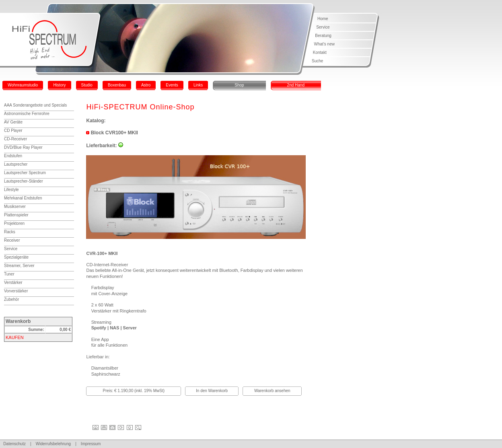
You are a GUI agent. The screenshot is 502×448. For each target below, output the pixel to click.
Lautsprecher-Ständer (24, 181)
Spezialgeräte (16, 257)
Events (172, 85)
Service (323, 27)
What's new (324, 44)
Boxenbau (117, 85)
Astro (146, 85)
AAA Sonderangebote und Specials (35, 105)
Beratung (323, 36)
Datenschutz (14, 444)
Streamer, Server (19, 266)
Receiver (12, 240)
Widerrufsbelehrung (53, 444)
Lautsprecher (16, 164)
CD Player (13, 130)
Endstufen (13, 156)
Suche (317, 61)
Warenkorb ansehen (272, 391)
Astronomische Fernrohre (27, 114)
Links (198, 85)
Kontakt (320, 52)
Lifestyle (11, 190)
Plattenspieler (16, 215)
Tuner (9, 274)
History (59, 85)
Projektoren (14, 223)
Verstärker (13, 283)
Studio (87, 85)
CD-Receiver (15, 139)
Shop (239, 85)
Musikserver (15, 207)
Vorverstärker (16, 291)
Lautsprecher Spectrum (25, 173)
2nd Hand (296, 85)
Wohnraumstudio (23, 85)
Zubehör (11, 299)
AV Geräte (13, 122)
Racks (10, 232)
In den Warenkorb (212, 391)
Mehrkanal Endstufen (23, 198)
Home (323, 19)
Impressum (91, 444)
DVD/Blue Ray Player (23, 147)
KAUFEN (15, 337)
